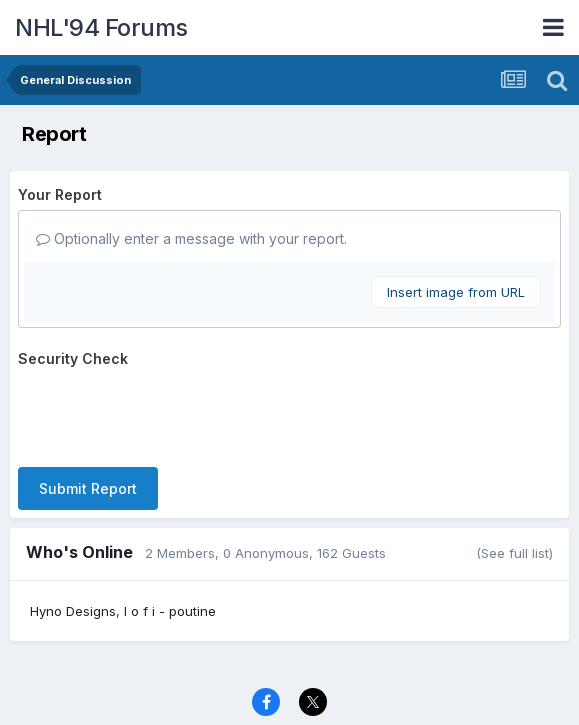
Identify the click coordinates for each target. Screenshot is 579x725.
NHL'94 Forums (101, 27)
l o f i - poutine (170, 611)
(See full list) (514, 553)
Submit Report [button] (88, 488)
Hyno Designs (73, 611)
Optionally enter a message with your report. (191, 238)
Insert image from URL (456, 292)
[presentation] (170, 413)
